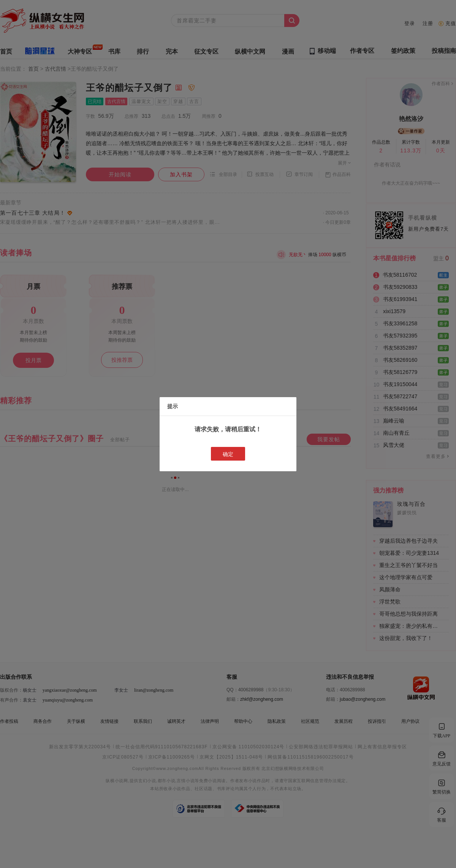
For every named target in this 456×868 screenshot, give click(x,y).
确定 (228, 454)
